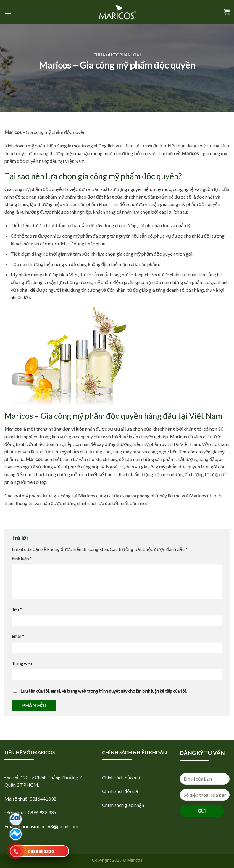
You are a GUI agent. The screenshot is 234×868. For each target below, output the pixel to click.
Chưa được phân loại (117, 55)
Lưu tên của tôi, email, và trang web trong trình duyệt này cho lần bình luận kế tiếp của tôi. (104, 691)
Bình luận (22, 559)
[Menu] (8, 12)
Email (18, 636)
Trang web (22, 664)
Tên (17, 610)
